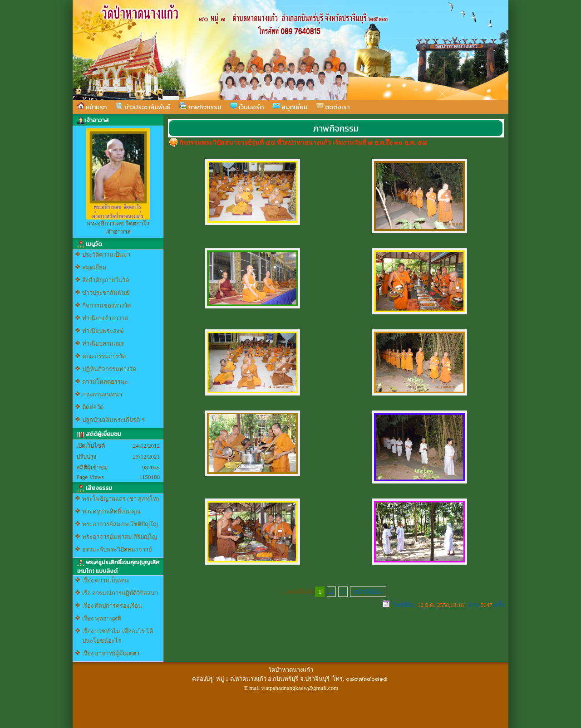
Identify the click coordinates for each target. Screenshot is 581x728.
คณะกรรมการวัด (104, 356)
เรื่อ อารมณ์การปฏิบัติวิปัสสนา (120, 593)
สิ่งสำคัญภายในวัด (106, 280)
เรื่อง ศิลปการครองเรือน (112, 606)
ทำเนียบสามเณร (103, 344)
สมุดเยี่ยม (290, 107)
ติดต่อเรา (333, 107)
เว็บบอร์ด (247, 107)
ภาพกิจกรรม (200, 107)
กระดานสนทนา (102, 394)
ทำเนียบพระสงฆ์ (103, 331)
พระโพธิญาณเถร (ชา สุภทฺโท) (121, 499)
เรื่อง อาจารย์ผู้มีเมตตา (111, 653)
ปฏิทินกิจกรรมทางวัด (109, 369)
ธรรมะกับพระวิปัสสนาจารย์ (117, 550)
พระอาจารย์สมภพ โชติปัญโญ (120, 524)
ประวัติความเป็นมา (106, 255)
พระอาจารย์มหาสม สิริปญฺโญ (120, 537)
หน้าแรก (92, 107)
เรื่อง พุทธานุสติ (102, 618)
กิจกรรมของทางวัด (106, 305)
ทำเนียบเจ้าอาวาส (105, 318)
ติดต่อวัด (93, 407)
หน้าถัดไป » (368, 592)
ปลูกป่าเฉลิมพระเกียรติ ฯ (113, 420)
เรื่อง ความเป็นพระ (106, 580)
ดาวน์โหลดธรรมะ (105, 382)
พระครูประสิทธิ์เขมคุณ (111, 511)
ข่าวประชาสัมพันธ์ (143, 107)
